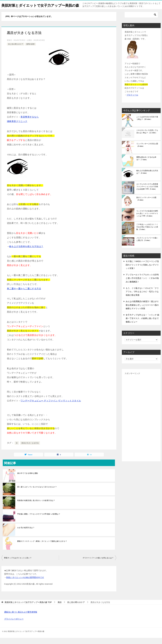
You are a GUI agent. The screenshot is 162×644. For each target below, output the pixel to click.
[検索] (141, 21)
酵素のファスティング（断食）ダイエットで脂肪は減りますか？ (42, 547)
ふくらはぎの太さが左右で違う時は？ (147, 124)
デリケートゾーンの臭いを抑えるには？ (98, 564)
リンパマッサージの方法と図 (147, 151)
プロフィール (132, 101)
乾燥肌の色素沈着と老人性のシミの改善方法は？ (36, 507)
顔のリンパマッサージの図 (146, 205)
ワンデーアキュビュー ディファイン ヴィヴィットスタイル (51, 407)
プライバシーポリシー (14, 625)
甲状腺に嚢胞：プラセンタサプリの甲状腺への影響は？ (39, 520)
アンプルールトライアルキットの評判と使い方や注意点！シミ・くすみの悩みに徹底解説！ (142, 284)
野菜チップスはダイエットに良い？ (18, 564)
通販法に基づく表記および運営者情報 (21, 618)
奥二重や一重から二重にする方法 (24, 295)
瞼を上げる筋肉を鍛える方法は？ (26, 253)
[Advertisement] (141, 423)
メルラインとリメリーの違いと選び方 (147, 245)
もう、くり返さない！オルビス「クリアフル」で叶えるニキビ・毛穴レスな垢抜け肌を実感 (142, 298)
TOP (28, 608)
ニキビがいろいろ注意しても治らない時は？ (147, 138)
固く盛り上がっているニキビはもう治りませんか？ (37, 493)
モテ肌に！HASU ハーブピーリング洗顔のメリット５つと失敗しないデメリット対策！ (142, 271)
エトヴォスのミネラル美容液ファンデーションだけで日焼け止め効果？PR (147, 193)
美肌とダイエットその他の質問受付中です (25, 584)
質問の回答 (30, 50)
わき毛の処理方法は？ (26, 534)
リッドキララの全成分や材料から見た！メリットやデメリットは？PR (147, 220)
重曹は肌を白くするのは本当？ (146, 165)
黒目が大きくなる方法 (30, 449)
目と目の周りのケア (16, 50)
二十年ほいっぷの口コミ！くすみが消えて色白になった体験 (147, 233)
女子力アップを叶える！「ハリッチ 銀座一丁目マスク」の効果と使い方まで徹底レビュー (142, 324)
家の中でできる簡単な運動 (28, 479)
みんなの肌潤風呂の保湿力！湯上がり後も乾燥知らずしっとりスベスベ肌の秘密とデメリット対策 (142, 311)
